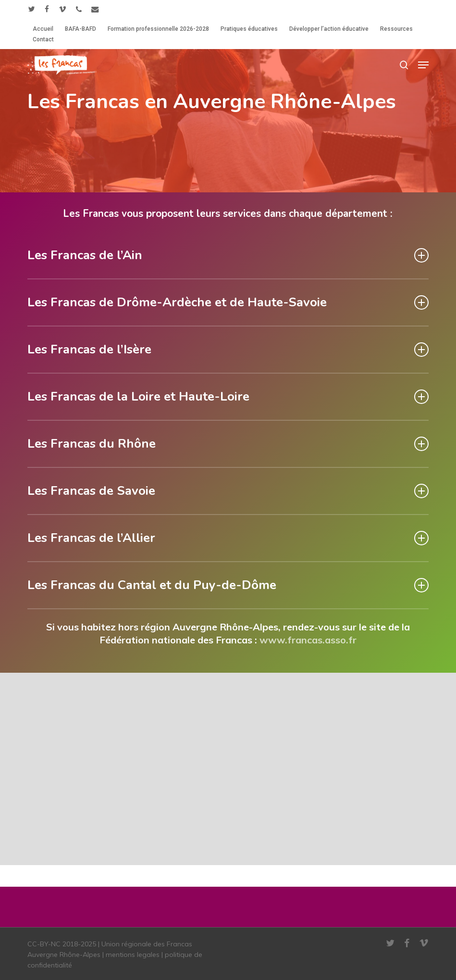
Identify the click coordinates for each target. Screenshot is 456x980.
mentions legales (133, 955)
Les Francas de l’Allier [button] (228, 538)
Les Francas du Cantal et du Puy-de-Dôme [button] (228, 585)
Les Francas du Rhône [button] (228, 444)
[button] (423, 65)
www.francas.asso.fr (308, 640)
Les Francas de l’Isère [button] (228, 349)
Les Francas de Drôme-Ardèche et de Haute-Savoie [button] (228, 302)
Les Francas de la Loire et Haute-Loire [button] (228, 396)
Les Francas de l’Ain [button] (228, 255)
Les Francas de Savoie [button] (228, 491)
